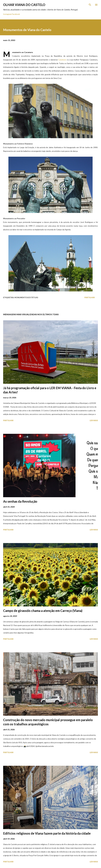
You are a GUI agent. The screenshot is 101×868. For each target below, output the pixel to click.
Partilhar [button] (90, 297)
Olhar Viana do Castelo (24, 5)
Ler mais (94, 420)
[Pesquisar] (90, 5)
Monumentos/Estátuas (26, 297)
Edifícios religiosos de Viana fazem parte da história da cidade (47, 833)
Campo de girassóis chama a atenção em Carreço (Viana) (43, 611)
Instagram (7, 14)
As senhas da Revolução (20, 501)
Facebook (16, 14)
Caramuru (62, 60)
